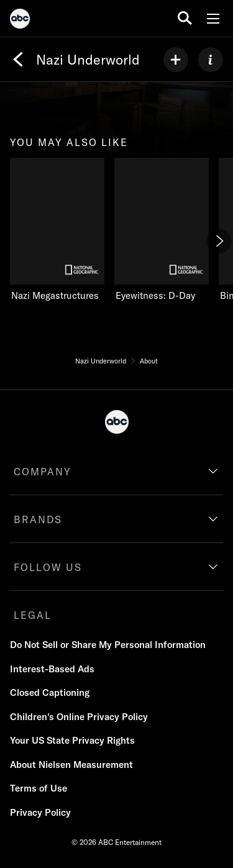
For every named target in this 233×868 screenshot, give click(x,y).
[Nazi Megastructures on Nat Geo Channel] (57, 230)
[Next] (219, 241)
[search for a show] (185, 18)
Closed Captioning (50, 692)
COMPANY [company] (43, 472)
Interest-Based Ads (52, 669)
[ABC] (20, 21)
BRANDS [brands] (38, 519)
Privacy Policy (40, 812)
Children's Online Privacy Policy (79, 717)
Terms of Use (39, 788)
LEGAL (33, 615)
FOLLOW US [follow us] (48, 567)
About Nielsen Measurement (71, 765)
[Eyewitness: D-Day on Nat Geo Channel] (162, 230)
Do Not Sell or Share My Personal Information (108, 645)
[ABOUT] (211, 60)
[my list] (176, 60)
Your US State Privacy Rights (72, 740)
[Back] (18, 60)
